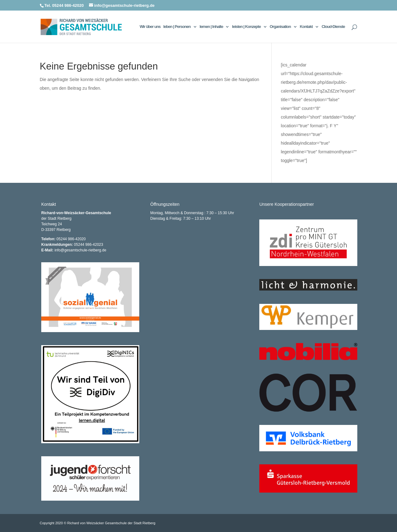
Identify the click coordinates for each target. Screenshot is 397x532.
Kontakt (306, 27)
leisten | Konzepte (246, 27)
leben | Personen (177, 27)
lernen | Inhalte (211, 27)
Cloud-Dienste (333, 27)
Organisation (280, 27)
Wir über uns (150, 27)
